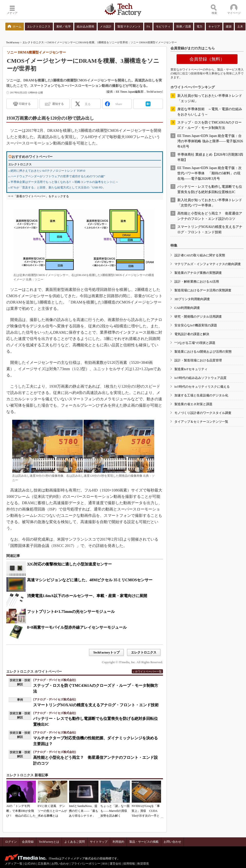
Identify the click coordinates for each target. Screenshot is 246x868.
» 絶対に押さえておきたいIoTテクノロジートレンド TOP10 (47, 171)
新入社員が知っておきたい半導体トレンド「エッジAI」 (210, 98)
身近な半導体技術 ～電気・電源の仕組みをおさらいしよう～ (210, 112)
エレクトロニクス (33, 42)
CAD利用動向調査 (187, 308)
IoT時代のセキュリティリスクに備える (202, 387)
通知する (58, 104)
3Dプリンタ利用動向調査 (192, 299)
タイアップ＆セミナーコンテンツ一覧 (201, 422)
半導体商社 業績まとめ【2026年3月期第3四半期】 (210, 157)
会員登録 (28, 842)
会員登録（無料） (207, 59)
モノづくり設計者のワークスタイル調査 (203, 413)
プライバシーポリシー (86, 864)
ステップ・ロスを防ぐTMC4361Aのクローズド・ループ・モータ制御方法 (209, 125)
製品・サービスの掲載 (144, 842)
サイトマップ (99, 842)
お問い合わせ (172, 842)
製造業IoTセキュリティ (191, 369)
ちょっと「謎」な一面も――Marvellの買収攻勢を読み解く (115, 811)
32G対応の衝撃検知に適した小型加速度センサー (69, 564)
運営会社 (115, 864)
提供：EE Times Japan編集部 (125, 92)
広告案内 (44, 864)
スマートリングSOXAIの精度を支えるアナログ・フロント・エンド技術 (96, 705)
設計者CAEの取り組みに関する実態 (200, 255)
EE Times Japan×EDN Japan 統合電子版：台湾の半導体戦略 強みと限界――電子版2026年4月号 (210, 141)
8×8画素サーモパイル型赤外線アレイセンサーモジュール (77, 627)
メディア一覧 (14, 864)
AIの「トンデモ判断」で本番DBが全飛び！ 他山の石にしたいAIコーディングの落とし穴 (21, 816)
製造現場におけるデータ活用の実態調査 (203, 290)
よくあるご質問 (75, 842)
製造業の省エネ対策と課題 (193, 404)
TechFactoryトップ (106, 652)
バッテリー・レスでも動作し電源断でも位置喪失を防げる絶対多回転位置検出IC (210, 189)
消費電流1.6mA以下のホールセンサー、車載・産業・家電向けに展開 (87, 596)
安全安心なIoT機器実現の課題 (196, 325)
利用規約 (118, 842)
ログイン (11, 842)
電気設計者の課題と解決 (192, 334)
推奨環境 (143, 864)
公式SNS (30, 864)
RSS (105, 864)
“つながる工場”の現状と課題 (195, 343)
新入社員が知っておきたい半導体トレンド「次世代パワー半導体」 (210, 203)
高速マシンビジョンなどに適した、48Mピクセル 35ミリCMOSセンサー (90, 580)
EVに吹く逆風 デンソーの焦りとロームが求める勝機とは (52, 811)
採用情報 (129, 864)
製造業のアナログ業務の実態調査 (198, 273)
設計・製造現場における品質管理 (198, 360)
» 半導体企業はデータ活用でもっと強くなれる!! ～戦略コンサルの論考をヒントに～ (63, 182)
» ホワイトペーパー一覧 (147, 671)
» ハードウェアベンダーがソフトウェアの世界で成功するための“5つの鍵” (57, 176)
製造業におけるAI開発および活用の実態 (203, 352)
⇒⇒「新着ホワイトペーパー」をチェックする (38, 196)
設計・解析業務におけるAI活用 (197, 282)
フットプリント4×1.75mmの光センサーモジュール (71, 612)
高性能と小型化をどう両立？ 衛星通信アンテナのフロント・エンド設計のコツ (210, 216)
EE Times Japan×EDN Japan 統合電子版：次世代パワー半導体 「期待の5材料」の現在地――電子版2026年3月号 (209, 173)
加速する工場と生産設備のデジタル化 (201, 395)
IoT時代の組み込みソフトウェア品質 (200, 378)
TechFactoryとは (49, 842)
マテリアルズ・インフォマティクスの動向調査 (208, 264)
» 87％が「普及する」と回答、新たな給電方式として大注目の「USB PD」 (57, 188)
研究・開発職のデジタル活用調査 (198, 317)
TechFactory (13, 42)
